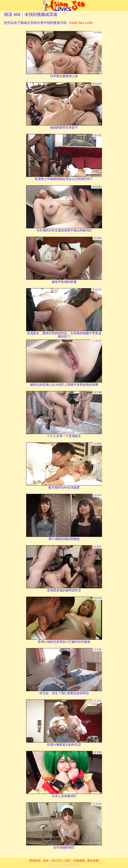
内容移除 (79, 861)
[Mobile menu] (4, 6)
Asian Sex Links (81, 23)
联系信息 (35, 861)
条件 (46, 861)
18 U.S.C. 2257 (61, 861)
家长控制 (93, 861)
